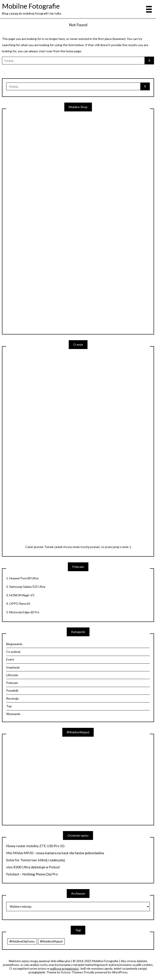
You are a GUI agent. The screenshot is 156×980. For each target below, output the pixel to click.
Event (10, 659)
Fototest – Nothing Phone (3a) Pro (32, 874)
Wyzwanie (13, 714)
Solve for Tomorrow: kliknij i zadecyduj (35, 860)
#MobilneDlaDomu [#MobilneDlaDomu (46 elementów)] (22, 941)
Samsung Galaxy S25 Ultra (27, 587)
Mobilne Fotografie (31, 6)
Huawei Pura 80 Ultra (24, 578)
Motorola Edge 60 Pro (24, 612)
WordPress (120, 972)
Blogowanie (14, 644)
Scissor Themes (72, 972)
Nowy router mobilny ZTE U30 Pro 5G (35, 846)
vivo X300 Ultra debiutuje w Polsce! (33, 867)
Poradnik (12, 690)
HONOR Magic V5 (22, 595)
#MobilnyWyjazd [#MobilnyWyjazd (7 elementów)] (51, 941)
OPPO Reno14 (20, 604)
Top (9, 706)
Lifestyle (12, 675)
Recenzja (12, 698)
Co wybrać (13, 652)
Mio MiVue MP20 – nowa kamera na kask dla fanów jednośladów (55, 853)
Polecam (12, 683)
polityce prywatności (64, 968)
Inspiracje (13, 667)
